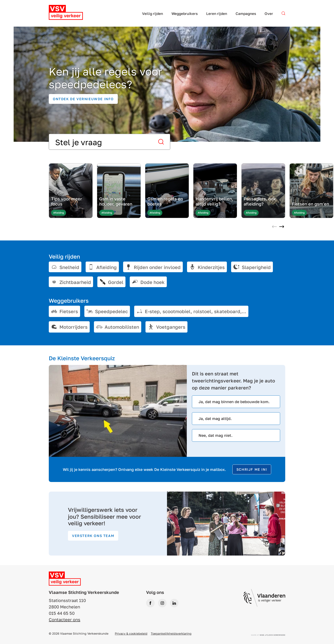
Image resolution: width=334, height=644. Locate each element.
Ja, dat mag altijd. (215, 418)
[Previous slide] (274, 227)
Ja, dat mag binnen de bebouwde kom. (234, 402)
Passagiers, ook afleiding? (260, 201)
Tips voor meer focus (67, 201)
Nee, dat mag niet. (216, 435)
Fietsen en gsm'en (310, 204)
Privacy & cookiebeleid (131, 633)
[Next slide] (282, 227)
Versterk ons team (93, 536)
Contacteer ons (65, 619)
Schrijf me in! (252, 469)
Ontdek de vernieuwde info (83, 99)
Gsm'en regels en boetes (165, 201)
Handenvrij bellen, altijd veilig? (214, 201)
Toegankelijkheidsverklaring (171, 633)
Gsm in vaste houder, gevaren (116, 201)
